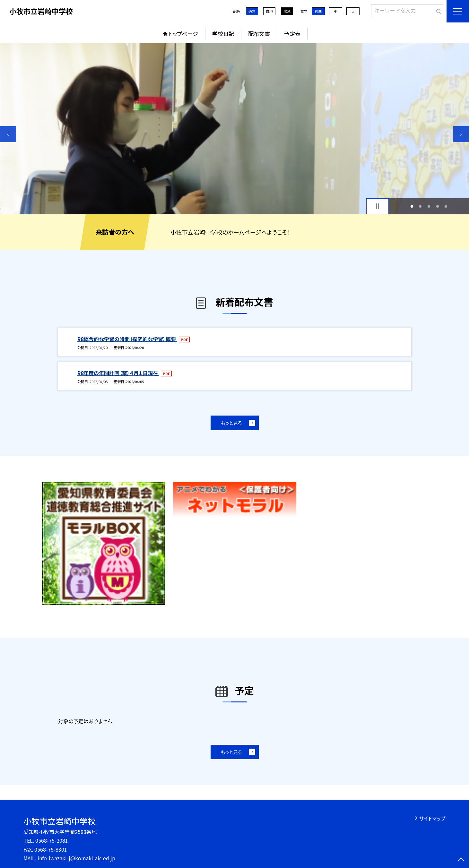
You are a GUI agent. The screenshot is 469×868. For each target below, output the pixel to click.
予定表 (292, 34)
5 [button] (446, 206)
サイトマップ (432, 818)
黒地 (287, 11)
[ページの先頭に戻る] (461, 860)
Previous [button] (8, 134)
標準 (318, 11)
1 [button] (412, 206)
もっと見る (231, 423)
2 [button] (420, 206)
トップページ (183, 34)
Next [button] (461, 134)
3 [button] (429, 206)
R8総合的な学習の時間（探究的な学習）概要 (127, 339)
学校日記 (223, 34)
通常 (252, 11)
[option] (235, 129)
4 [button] (437, 206)
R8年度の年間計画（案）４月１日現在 (118, 373)
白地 (269, 11)
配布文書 (259, 34)
